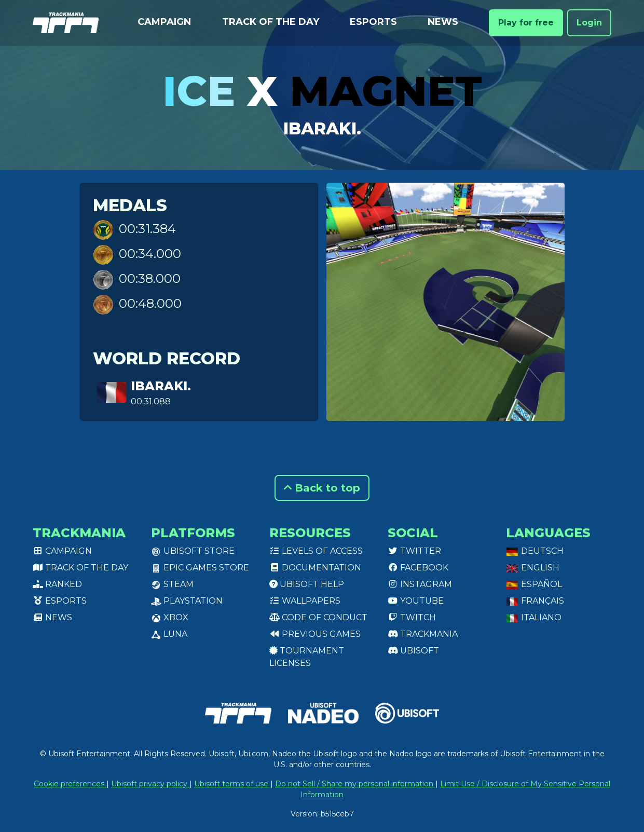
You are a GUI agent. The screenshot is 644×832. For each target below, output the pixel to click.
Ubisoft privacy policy (150, 784)
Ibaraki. (322, 128)
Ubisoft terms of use (232, 784)
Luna (169, 634)
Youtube (416, 601)
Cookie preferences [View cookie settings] (70, 784)
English (533, 568)
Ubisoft (413, 651)
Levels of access (316, 551)
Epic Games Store (200, 568)
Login (589, 23)
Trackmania (423, 634)
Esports (373, 22)
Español (534, 584)
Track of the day (271, 22)
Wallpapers (305, 601)
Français (535, 601)
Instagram (420, 584)
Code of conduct (318, 617)
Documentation (315, 568)
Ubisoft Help (307, 584)
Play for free (526, 23)
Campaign (164, 22)
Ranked (57, 584)
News (443, 22)
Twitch (412, 617)
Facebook (418, 568)
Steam (172, 584)
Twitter (414, 551)
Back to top (322, 488)
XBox (170, 617)
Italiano (534, 617)
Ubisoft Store (193, 551)
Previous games (315, 634)
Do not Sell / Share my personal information (355, 784)
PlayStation (187, 601)
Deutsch (535, 551)
